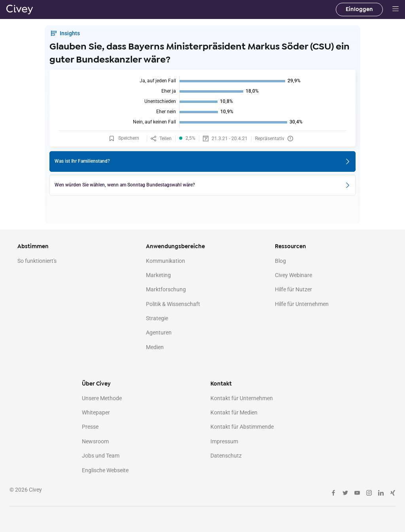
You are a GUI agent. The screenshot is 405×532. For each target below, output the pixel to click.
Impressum (224, 441)
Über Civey (96, 384)
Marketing (158, 275)
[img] (202, 102)
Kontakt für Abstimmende (242, 427)
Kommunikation (166, 261)
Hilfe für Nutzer (293, 289)
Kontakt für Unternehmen (242, 398)
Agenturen (159, 332)
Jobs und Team (101, 456)
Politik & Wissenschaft (173, 304)
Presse (90, 427)
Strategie (157, 318)
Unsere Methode (102, 398)
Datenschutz (226, 456)
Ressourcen (291, 246)
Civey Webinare (293, 275)
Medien (155, 347)
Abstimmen (33, 246)
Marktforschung (166, 289)
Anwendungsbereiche (175, 246)
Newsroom (95, 441)
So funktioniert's (37, 261)
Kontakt (221, 384)
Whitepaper (96, 412)
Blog (280, 261)
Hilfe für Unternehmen (302, 304)
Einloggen (359, 9)
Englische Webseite (105, 470)
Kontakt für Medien (234, 412)
